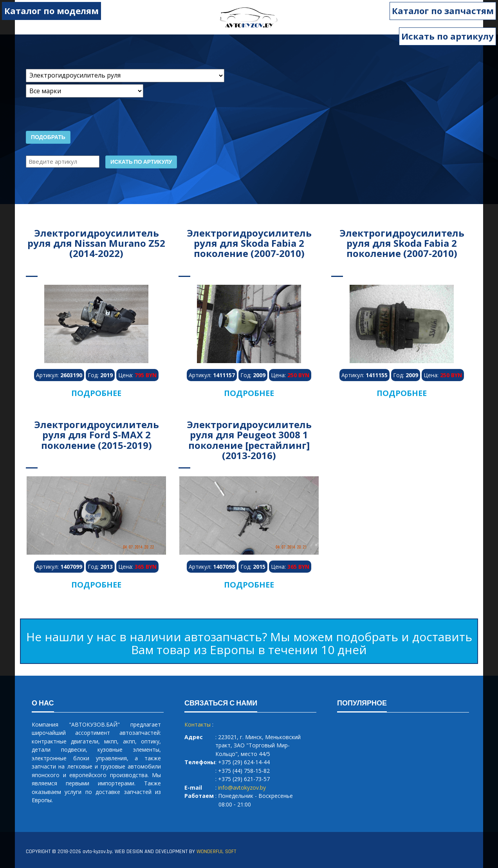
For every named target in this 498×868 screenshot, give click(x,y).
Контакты (198, 724)
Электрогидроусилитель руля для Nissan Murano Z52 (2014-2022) (96, 243)
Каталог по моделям (51, 11)
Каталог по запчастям (443, 11)
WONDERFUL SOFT (216, 852)
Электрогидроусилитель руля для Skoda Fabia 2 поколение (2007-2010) (249, 243)
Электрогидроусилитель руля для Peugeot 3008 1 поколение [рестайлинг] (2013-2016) (249, 440)
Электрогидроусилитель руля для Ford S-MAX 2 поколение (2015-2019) (97, 435)
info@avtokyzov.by (242, 788)
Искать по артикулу (447, 36)
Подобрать (48, 137)
